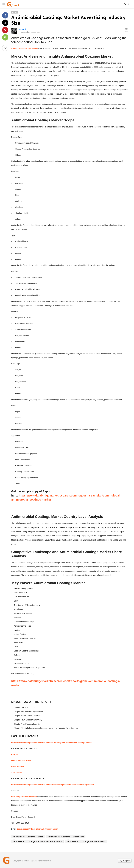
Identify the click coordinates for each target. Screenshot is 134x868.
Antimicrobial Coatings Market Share (66, 837)
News (15, 12)
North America (18, 767)
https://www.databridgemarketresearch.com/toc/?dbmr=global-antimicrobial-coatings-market (52, 743)
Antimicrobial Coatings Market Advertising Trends (37, 841)
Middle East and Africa (21, 761)
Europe (14, 755)
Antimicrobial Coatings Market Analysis (86, 841)
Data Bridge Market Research (24, 797)
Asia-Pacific (16, 773)
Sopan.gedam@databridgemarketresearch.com (37, 829)
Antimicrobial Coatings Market (25, 48)
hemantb (23, 29)
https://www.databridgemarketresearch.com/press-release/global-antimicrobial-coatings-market (53, 785)
